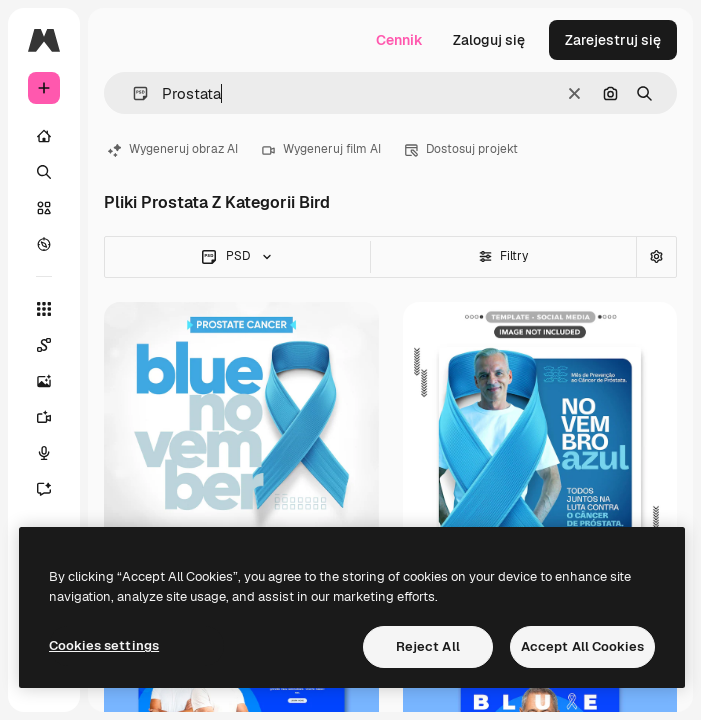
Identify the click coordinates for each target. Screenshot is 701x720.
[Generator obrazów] (44, 381)
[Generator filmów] (44, 417)
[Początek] (44, 136)
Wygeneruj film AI (321, 149)
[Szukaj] (44, 172)
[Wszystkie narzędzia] (44, 309)
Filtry (503, 256)
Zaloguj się (489, 40)
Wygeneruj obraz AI (173, 149)
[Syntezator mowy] (44, 453)
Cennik (399, 40)
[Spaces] (44, 345)
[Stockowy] (44, 208)
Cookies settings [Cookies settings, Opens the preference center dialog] (104, 645)
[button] (132, 93)
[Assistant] (44, 489)
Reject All (428, 646)
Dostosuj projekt (461, 149)
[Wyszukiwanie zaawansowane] (656, 257)
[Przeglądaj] (44, 244)
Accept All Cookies (582, 646)
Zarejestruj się (613, 40)
